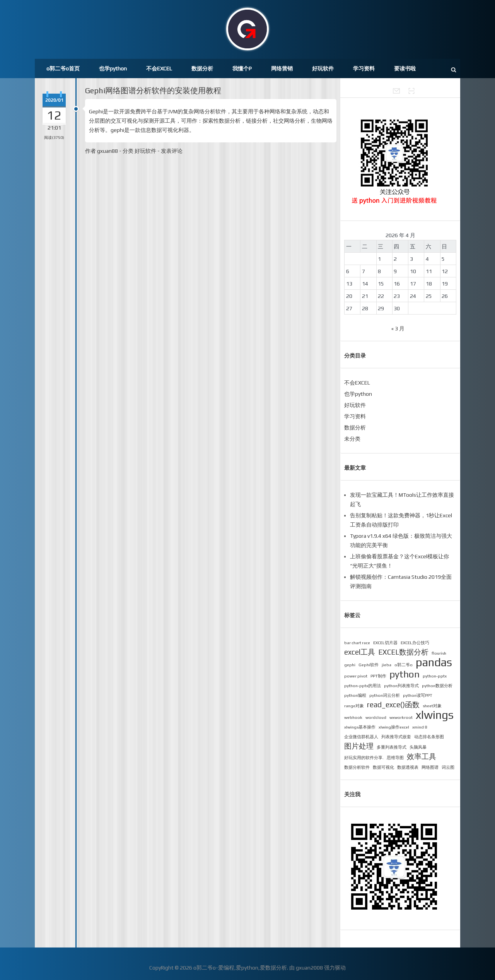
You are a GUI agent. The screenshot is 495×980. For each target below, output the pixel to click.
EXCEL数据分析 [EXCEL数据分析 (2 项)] (403, 652)
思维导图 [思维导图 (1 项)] (395, 758)
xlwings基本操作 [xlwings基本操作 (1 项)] (360, 727)
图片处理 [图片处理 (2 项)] (359, 746)
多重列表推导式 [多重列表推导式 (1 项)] (392, 747)
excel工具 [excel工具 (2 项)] (360, 652)
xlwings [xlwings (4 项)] (435, 715)
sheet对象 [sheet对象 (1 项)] (432, 706)
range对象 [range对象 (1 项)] (354, 706)
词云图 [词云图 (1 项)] (448, 767)
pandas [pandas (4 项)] (434, 662)
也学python (113, 68)
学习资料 (364, 68)
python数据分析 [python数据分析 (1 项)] (437, 686)
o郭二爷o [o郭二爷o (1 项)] (404, 665)
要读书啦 (405, 68)
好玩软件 (323, 68)
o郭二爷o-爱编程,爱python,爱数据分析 (240, 968)
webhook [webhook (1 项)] (353, 717)
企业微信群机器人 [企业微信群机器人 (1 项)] (361, 737)
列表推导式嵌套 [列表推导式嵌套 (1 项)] (396, 737)
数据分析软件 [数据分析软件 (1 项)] (357, 767)
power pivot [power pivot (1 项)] (356, 676)
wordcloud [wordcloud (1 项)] (376, 717)
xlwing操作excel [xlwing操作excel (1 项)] (394, 727)
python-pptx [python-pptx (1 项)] (435, 676)
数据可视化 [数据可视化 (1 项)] (383, 767)
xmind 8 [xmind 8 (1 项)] (420, 727)
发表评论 (172, 151)
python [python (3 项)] (405, 674)
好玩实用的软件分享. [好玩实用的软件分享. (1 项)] (364, 758)
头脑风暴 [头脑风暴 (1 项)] (418, 747)
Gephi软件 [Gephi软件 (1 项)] (369, 665)
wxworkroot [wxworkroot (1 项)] (401, 717)
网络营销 (282, 68)
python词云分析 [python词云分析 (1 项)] (385, 695)
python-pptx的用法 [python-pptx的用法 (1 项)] (363, 686)
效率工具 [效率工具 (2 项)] (422, 756)
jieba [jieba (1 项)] (387, 665)
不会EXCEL (159, 68)
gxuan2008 (309, 968)
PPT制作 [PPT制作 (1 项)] (378, 676)
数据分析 (202, 68)
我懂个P (242, 68)
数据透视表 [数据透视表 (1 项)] (408, 767)
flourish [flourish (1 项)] (439, 653)
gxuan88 (108, 151)
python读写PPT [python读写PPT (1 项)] (418, 695)
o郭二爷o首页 (63, 68)
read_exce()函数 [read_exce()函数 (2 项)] (393, 705)
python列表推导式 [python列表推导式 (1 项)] (401, 686)
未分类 (352, 439)
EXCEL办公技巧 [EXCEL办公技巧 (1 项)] (415, 643)
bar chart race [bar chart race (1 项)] (357, 643)
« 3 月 (398, 328)
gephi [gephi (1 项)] (350, 665)
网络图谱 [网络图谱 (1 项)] (430, 767)
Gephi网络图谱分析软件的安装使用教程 (153, 90)
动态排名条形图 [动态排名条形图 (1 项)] (429, 737)
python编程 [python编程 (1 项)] (355, 695)
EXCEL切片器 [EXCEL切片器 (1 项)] (385, 643)
